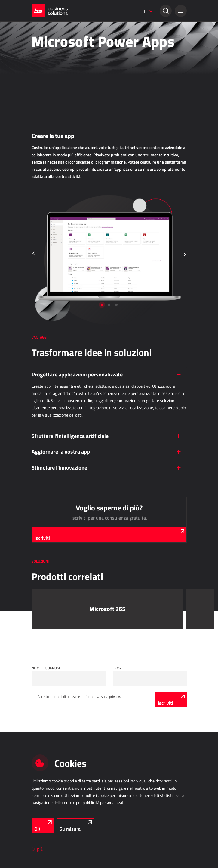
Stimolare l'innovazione (59, 467)
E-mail (118, 668)
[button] (181, 11)
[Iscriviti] (171, 700)
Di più (38, 849)
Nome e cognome (47, 668)
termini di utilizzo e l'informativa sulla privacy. (86, 696)
